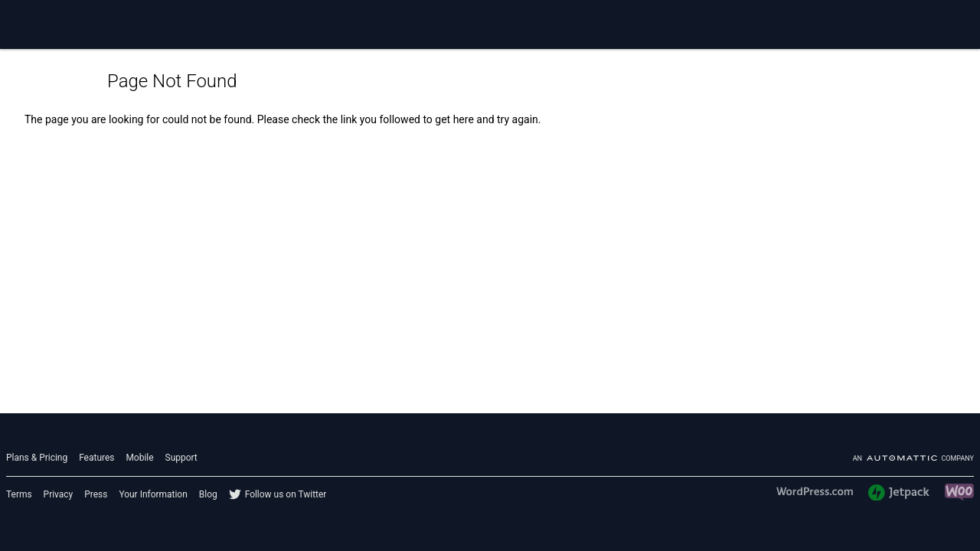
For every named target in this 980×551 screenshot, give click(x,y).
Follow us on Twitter (286, 494)
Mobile (139, 458)
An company (913, 458)
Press (96, 494)
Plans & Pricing (37, 458)
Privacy (59, 494)
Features (96, 458)
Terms (19, 494)
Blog (208, 494)
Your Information (153, 494)
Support (181, 458)
